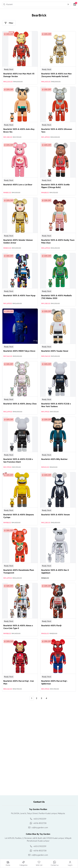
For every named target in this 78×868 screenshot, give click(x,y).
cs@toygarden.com (40, 827)
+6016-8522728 (40, 823)
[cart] (75, 4)
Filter (9, 23)
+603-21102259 (40, 819)
